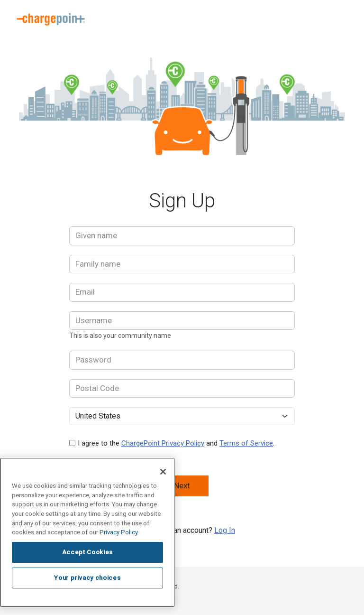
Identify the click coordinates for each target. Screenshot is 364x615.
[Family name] (182, 264)
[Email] (182, 292)
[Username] (182, 321)
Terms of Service (246, 443)
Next (182, 485)
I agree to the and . (176, 443)
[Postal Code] (182, 389)
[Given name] (182, 236)
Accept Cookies (87, 552)
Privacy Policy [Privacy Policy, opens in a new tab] (119, 532)
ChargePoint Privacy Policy (163, 443)
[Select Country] (182, 416)
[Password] (182, 360)
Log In (225, 530)
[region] (87, 532)
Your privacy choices (87, 578)
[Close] (163, 472)
